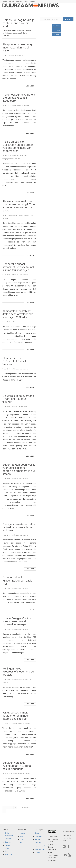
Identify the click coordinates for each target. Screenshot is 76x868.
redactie (26, 105)
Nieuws (16, 55)
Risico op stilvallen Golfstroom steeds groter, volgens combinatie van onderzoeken (18, 146)
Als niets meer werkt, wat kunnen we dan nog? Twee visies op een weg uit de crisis (19, 206)
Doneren (8, 842)
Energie (38, 833)
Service (5, 1)
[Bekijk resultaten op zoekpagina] (68, 19)
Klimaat (37, 839)
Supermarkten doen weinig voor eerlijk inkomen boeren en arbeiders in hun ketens (19, 469)
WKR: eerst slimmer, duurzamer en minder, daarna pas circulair (16, 716)
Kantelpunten (39, 849)
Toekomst (22, 215)
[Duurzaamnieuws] (31, 8)
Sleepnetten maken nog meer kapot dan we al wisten (17, 48)
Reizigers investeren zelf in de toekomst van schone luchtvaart (19, 527)
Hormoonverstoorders (43, 846)
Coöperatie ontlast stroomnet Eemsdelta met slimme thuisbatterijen (18, 267)
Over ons (11, 1)
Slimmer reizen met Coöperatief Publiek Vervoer (15, 361)
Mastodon (8, 854)
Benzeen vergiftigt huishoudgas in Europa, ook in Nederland (17, 766)
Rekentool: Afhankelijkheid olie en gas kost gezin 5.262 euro (19, 98)
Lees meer (30, 86)
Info (21, 843)
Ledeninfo (33, 1)
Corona (37, 852)
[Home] (57, 34)
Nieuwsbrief (24, 156)
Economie (38, 836)
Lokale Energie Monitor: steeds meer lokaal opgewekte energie (17, 621)
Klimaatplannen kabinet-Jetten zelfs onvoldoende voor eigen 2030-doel (18, 314)
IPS (25, 55)
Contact (26, 1)
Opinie (22, 839)
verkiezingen (23, 679)
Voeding (38, 843)
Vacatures (19, 1)
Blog (6, 851)
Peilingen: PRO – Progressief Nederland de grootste (18, 672)
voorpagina (6, 159)
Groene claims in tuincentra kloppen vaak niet (17, 581)
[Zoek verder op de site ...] (57, 19)
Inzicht (16, 215)
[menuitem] (5, 1)
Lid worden (9, 839)
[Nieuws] (57, 26)
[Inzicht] (57, 30)
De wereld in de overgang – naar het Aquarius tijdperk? (18, 399)
